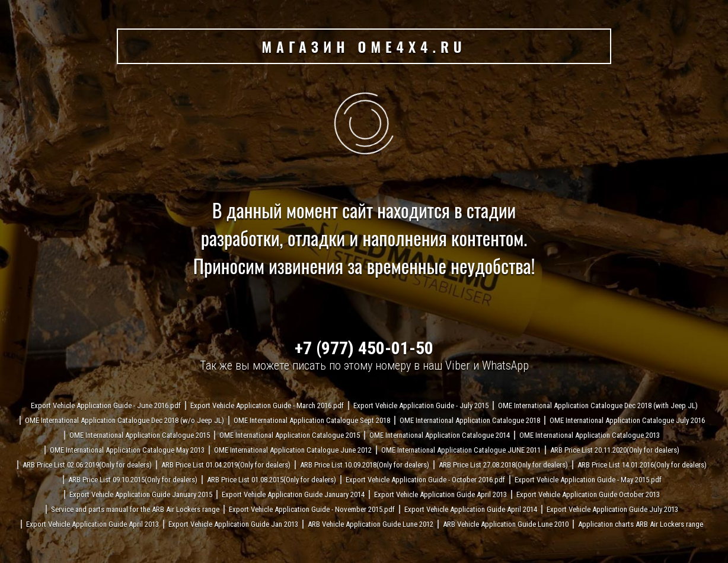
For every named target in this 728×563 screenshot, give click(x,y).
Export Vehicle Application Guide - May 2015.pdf (588, 480)
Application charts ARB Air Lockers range (641, 524)
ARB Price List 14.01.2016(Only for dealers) (642, 465)
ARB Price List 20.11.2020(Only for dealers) (615, 450)
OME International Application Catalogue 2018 (470, 420)
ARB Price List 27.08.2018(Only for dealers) (503, 465)
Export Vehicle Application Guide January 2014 (293, 494)
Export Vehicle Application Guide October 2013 (588, 494)
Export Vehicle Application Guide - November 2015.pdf (312, 509)
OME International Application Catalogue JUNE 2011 (461, 450)
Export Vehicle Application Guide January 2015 (141, 494)
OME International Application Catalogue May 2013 (127, 450)
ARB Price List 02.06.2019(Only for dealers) (87, 465)
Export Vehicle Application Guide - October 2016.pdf (425, 480)
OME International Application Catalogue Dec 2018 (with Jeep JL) (598, 405)
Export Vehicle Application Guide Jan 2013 (233, 524)
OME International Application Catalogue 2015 (140, 435)
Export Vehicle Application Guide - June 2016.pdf (106, 405)
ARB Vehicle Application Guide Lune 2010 (506, 524)
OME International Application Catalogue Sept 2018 (312, 420)
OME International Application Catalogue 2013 (590, 435)
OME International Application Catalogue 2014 (440, 435)
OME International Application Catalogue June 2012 (293, 450)
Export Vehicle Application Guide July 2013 (612, 509)
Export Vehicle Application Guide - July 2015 (421, 405)
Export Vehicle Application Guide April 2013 (440, 494)
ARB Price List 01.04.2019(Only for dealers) (226, 465)
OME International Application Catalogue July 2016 (627, 420)
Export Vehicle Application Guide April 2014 (471, 509)
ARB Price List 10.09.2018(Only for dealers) (365, 465)
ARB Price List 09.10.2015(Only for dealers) (133, 480)
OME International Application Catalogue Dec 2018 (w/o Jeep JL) (124, 420)
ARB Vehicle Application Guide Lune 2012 (371, 524)
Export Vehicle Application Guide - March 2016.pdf (267, 405)
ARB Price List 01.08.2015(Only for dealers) (272, 480)
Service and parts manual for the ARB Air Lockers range (135, 509)
